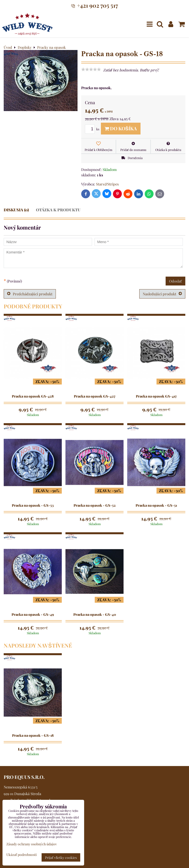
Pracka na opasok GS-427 (95, 396)
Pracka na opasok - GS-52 (95, 505)
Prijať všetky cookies (61, 857)
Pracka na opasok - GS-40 (95, 615)
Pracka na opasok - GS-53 (33, 505)
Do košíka (121, 128)
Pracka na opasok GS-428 (33, 396)
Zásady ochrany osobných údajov (32, 844)
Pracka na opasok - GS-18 (33, 735)
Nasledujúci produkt (162, 294)
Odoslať (175, 281)
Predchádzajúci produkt (30, 294)
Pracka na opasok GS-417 (156, 396)
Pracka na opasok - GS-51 (156, 505)
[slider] (91, 69)
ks (93, 129)
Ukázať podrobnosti (22, 855)
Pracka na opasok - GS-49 (33, 615)
